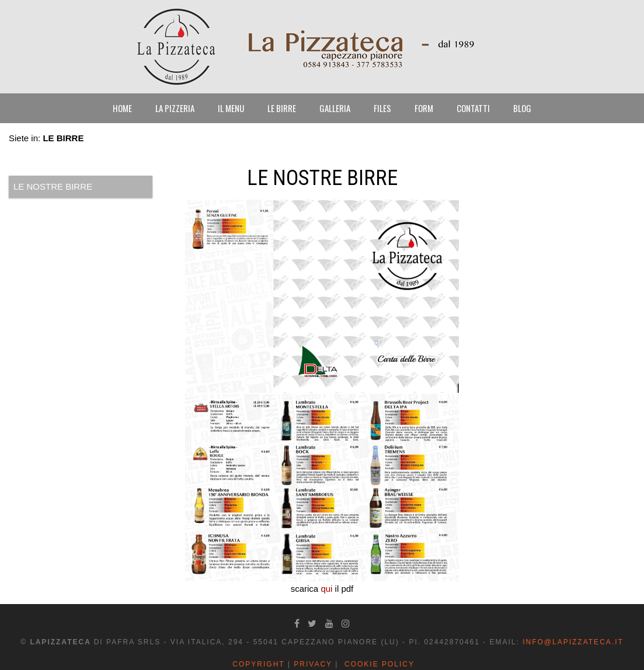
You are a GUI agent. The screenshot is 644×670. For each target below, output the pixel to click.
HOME (122, 108)
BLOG (522, 108)
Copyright (258, 664)
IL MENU (231, 108)
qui (326, 589)
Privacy (313, 664)
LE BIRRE (282, 108)
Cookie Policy (380, 664)
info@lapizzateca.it (573, 642)
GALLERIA (335, 108)
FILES (382, 108)
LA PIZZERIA (175, 108)
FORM (424, 108)
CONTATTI (473, 108)
